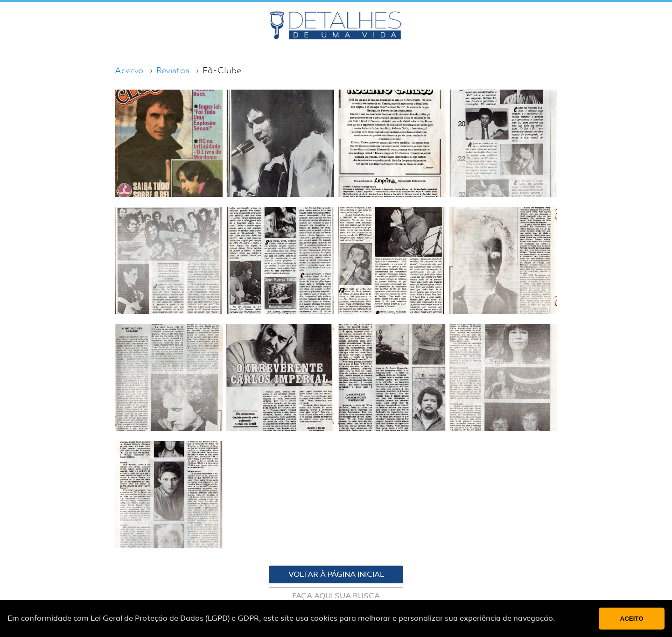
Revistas (173, 71)
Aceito (632, 619)
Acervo (129, 71)
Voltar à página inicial (336, 574)
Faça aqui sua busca (336, 596)
